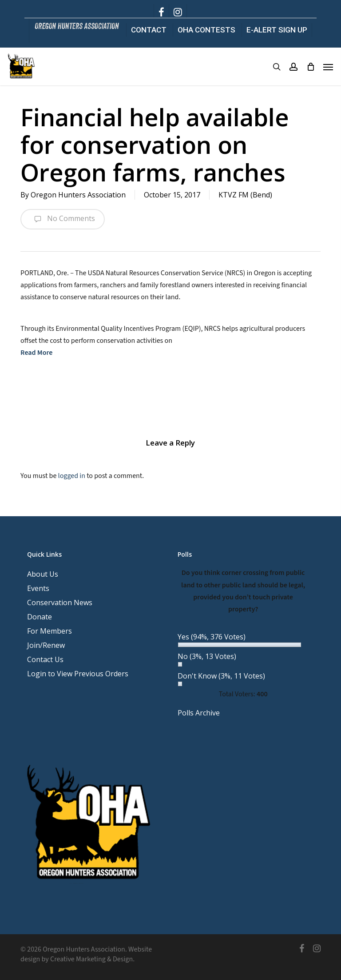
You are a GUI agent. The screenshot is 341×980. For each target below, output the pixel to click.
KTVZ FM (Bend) (245, 195)
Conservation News (60, 602)
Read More (36, 353)
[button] (328, 67)
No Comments (63, 219)
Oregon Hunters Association (78, 195)
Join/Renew (46, 645)
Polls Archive (199, 713)
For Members (50, 631)
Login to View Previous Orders (78, 674)
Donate (40, 617)
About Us (43, 574)
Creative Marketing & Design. (92, 959)
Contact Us (45, 659)
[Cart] (310, 67)
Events (38, 588)
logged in (72, 476)
